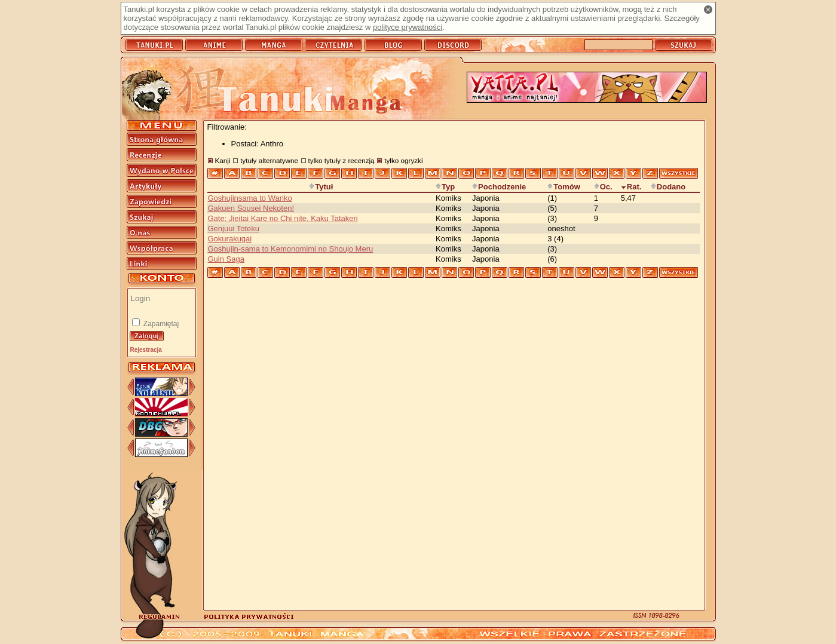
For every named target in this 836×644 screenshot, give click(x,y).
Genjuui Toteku (234, 229)
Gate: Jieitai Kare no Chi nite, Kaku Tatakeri (283, 218)
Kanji (223, 160)
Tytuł (321, 187)
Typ (445, 187)
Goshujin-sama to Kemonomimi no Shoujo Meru (291, 249)
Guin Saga (226, 259)
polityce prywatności (408, 27)
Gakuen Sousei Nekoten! (251, 208)
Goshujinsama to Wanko (250, 198)
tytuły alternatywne (269, 160)
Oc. (603, 187)
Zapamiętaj (160, 324)
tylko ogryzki (403, 160)
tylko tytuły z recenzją (342, 160)
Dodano (668, 187)
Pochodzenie (499, 187)
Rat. (631, 187)
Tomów (564, 187)
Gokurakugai (230, 239)
